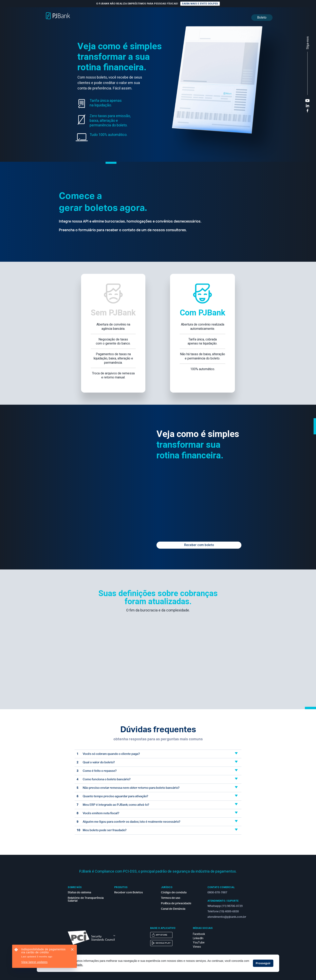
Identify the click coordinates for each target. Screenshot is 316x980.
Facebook (199, 934)
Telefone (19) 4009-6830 (223, 912)
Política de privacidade (176, 903)
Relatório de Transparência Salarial (86, 899)
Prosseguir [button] (263, 963)
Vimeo (197, 947)
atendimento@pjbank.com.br (226, 917)
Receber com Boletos (128, 893)
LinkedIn (198, 938)
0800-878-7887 (217, 893)
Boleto (262, 18)
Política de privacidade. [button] (67, 965)
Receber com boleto (199, 545)
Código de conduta (174, 893)
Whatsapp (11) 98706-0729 (225, 906)
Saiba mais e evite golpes (200, 4)
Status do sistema (79, 893)
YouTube (199, 943)
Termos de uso (171, 898)
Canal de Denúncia (173, 909)
